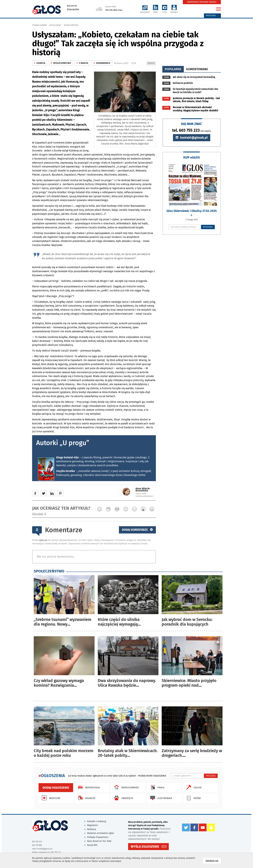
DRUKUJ (152, 63)
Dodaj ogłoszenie (56, 788)
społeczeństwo (71, 25)
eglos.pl (72, 6)
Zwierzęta (123, 798)
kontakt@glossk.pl (192, 138)
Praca (156, 787)
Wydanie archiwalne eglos (101, 833)
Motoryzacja (88, 787)
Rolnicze (86, 798)
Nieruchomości (126, 787)
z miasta (82, 63)
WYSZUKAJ (208, 227)
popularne (173, 69)
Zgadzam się (213, 860)
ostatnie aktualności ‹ (145, 496)
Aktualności (55, 25)
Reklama (92, 829)
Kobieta (40, 63)
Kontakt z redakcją (97, 821)
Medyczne (50, 798)
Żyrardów (73, 10)
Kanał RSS (92, 845)
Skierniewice (102, 63)
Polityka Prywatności (98, 837)
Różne (193, 798)
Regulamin (93, 825)
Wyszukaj (212, 16)
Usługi (193, 787)
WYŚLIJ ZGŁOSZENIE (145, 847)
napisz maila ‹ (141, 494)
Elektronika (160, 798)
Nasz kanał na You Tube (99, 841)
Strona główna (39, 25)
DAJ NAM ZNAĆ (192, 124)
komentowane (197, 69)
